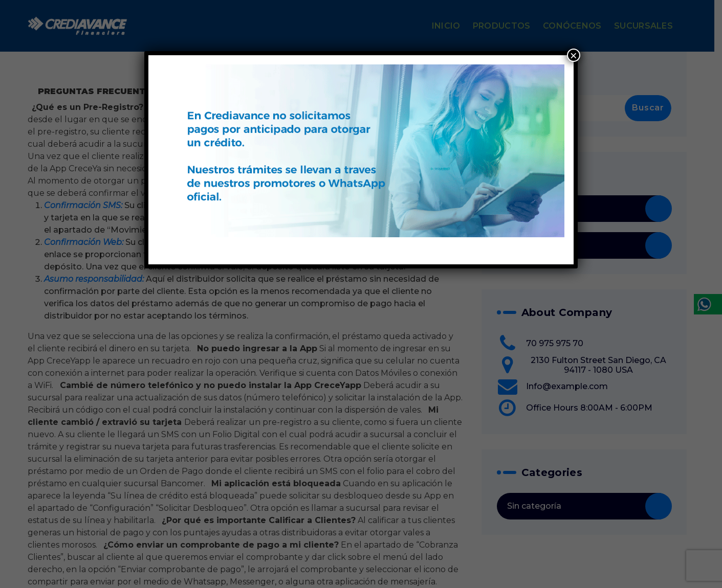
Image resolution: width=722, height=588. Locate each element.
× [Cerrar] (574, 55)
